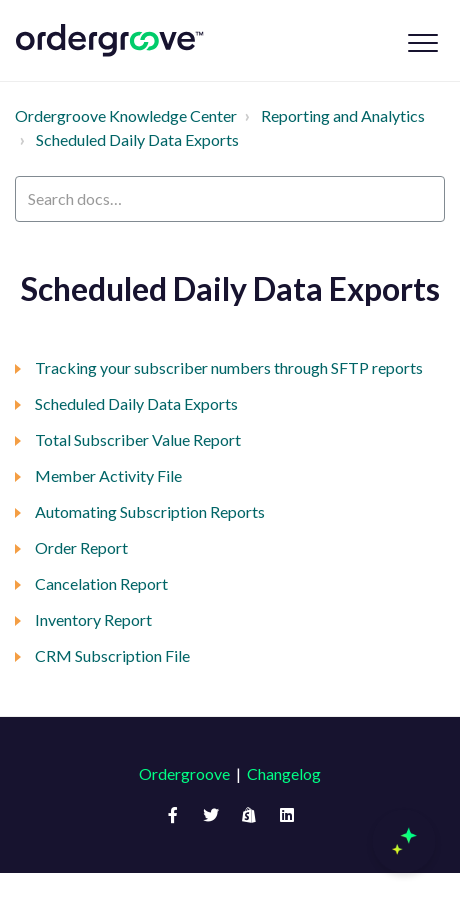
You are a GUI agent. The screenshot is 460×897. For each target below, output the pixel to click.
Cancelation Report (101, 583)
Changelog (284, 773)
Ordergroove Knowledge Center (126, 115)
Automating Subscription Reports (150, 511)
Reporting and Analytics (343, 115)
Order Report (81, 547)
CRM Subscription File (112, 655)
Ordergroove (184, 773)
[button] (422, 42)
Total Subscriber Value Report (138, 439)
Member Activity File (108, 475)
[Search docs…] (230, 199)
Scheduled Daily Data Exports (137, 139)
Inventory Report (93, 619)
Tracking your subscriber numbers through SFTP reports (229, 367)
